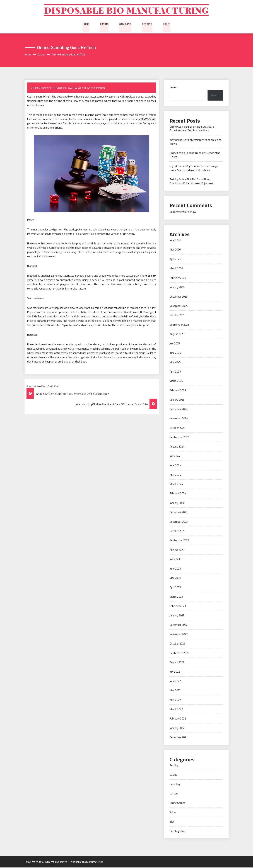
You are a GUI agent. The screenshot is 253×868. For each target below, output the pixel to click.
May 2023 (175, 579)
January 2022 (177, 729)
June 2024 (175, 466)
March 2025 (176, 382)
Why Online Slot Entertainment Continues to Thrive (195, 142)
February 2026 (178, 278)
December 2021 (179, 738)
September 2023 (179, 541)
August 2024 (177, 447)
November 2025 (179, 306)
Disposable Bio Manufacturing (126, 10)
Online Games (178, 803)
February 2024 (178, 494)
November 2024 (179, 419)
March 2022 (176, 710)
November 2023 (179, 522)
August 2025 (177, 335)
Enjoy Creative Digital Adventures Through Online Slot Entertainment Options (194, 169)
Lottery (174, 794)
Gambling (125, 24)
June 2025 (175, 353)
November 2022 (179, 635)
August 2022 (177, 663)
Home (86, 24)
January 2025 (177, 400)
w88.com (151, 276)
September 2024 (179, 438)
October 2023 (177, 532)
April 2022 (175, 700)
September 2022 (179, 654)
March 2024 (176, 485)
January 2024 (177, 503)
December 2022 (179, 625)
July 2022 (175, 672)
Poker (167, 24)
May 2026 (175, 250)
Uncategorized (178, 832)
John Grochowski (43, 88)
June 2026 (175, 241)
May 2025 (175, 363)
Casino (104, 24)
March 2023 (176, 597)
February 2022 (178, 719)
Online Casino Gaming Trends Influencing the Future (195, 155)
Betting (147, 24)
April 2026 (175, 260)
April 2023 (175, 588)
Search (174, 88)
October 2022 (177, 644)
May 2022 (175, 691)
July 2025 (175, 344)
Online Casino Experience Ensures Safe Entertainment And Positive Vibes (192, 129)
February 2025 (178, 391)
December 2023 (179, 513)
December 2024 (179, 410)
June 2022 (175, 682)
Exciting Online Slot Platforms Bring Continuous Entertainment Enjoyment (192, 182)
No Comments (98, 88)
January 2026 (177, 288)
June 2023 (175, 569)
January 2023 (177, 616)
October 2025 (177, 316)
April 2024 (175, 475)
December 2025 (179, 297)
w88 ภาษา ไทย (147, 120)
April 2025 (175, 372)
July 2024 (175, 457)
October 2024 (177, 428)
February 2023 (178, 607)
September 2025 (179, 325)
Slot (172, 822)
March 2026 (176, 269)
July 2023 (175, 560)
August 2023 (177, 550)
